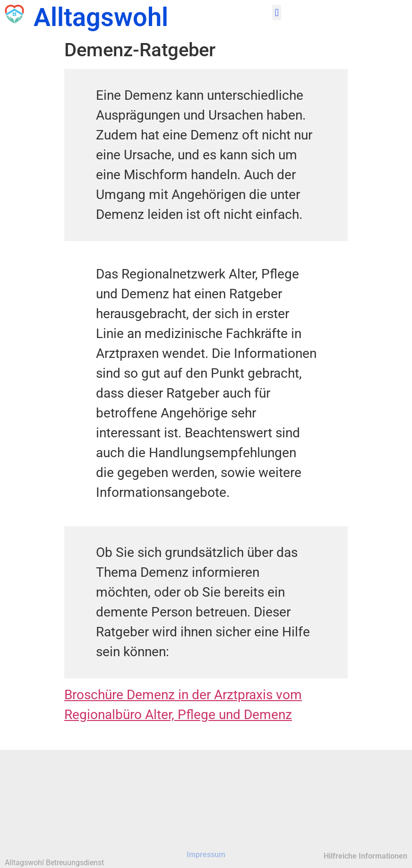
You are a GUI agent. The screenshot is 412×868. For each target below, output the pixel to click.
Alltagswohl (101, 17)
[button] (277, 13)
